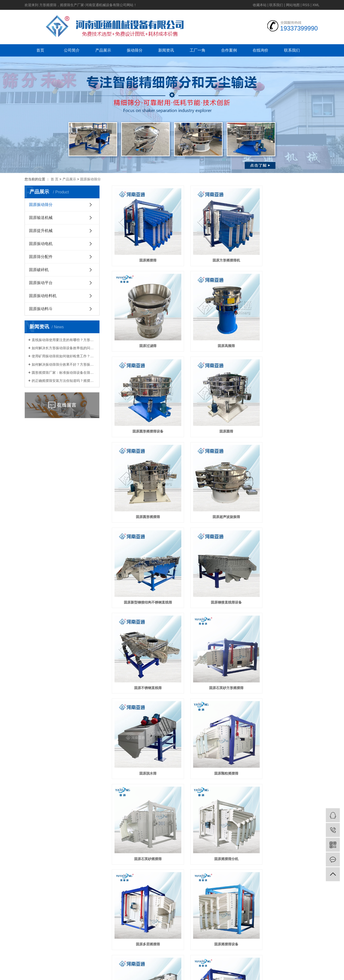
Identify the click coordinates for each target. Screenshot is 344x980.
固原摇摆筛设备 (287, 645)
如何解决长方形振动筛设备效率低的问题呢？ (64, 348)
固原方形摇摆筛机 (215, 253)
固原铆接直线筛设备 (144, 488)
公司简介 (72, 50)
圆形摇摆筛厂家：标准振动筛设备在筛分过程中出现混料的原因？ (64, 373)
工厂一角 (198, 50)
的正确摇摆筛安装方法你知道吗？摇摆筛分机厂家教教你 (64, 381)
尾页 (238, 742)
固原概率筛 (144, 723)
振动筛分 (135, 50)
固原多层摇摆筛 (215, 645)
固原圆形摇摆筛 (144, 410)
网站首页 (45, 768)
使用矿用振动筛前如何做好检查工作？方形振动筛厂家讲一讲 (64, 356)
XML (316, 5)
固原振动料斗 (41, 309)
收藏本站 (260, 5)
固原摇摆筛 (144, 253)
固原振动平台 (41, 283)
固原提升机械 (41, 231)
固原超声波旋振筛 (215, 410)
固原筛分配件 (41, 257)
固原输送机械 (41, 218)
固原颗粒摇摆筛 (215, 566)
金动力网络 (229, 809)
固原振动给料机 (43, 296)
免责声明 (263, 809)
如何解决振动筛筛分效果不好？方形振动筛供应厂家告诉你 (64, 364)
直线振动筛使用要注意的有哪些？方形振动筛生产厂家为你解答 (64, 340)
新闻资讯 (166, 50)
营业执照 (248, 809)
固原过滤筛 (287, 253)
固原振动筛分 (90, 179)
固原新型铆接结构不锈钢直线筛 (287, 410)
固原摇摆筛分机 (144, 645)
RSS (306, 5)
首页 (40, 50)
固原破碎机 (39, 270)
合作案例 (229, 50)
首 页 (55, 179)
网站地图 (293, 5)
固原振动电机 (41, 244)
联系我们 (276, 5)
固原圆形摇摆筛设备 (215, 331)
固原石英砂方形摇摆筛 (287, 488)
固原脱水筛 (144, 566)
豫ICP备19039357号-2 (234, 827)
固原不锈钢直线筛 (215, 488)
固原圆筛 (287, 331)
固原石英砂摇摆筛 (287, 566)
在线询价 (260, 50)
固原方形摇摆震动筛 (215, 723)
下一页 (223, 742)
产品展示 (103, 50)
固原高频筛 (144, 331)
